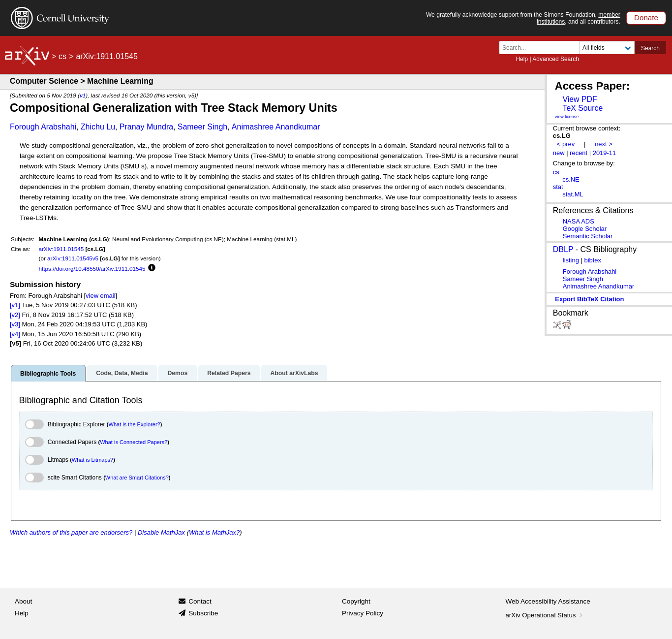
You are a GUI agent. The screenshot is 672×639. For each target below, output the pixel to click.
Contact (200, 601)
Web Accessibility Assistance (548, 601)
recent (579, 153)
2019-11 (605, 153)
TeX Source (582, 108)
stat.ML (573, 194)
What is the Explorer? (135, 424)
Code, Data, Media (122, 373)
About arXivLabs (294, 373)
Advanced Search (556, 59)
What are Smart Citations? (137, 478)
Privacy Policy (363, 613)
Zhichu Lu (98, 127)
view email (100, 296)
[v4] (15, 334)
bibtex (593, 260)
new (559, 153)
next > (604, 144)
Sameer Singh (202, 127)
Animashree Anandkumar (276, 127)
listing (571, 260)
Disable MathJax (161, 532)
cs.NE (571, 179)
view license (567, 117)
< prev (566, 144)
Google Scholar (585, 229)
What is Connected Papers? (134, 442)
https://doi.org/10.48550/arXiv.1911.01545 (92, 269)
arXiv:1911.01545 (61, 249)
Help (522, 59)
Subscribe (203, 613)
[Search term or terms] (542, 48)
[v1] (15, 305)
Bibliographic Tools (48, 374)
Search (650, 48)
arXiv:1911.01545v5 (73, 258)
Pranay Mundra (146, 127)
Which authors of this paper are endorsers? (71, 532)
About (23, 601)
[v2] (15, 315)
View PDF (580, 99)
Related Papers (229, 373)
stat (558, 187)
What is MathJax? (214, 532)
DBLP (563, 249)
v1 (83, 95)
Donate (646, 17)
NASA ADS (579, 221)
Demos (177, 373)
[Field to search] (607, 48)
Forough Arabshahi (43, 127)
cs (62, 56)
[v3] (15, 324)
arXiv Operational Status (545, 615)
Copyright (356, 601)
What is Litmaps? (92, 460)
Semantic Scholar (588, 236)
